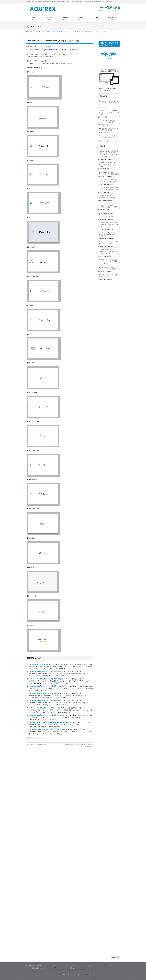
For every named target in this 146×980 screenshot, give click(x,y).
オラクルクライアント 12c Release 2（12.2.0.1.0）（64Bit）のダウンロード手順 (108, 205)
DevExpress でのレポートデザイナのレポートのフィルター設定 (109, 103)
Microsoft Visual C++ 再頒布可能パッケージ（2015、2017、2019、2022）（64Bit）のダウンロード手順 (109, 154)
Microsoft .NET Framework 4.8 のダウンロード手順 (109, 243)
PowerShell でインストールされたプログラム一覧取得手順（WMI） (108, 164)
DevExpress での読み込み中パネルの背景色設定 (44, 693)
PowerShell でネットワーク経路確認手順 (108, 276)
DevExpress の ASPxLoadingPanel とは (42, 664)
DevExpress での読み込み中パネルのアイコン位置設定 (46, 679)
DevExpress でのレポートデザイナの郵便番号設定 (109, 129)
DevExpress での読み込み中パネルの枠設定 (43, 686)
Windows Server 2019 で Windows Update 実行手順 (107, 197)
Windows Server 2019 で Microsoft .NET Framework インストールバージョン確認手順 (109, 215)
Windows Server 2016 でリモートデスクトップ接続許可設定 (109, 260)
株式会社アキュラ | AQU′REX (71, 773)
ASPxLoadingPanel (39, 738)
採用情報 (89, 763)
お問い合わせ (73, 766)
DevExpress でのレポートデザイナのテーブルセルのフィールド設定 (109, 112)
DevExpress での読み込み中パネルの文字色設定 (44, 701)
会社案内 (106, 763)
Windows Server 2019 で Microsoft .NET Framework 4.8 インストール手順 (109, 251)
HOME (27, 31)
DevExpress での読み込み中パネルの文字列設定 (44, 672)
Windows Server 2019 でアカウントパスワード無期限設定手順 (109, 189)
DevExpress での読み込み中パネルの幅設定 (43, 715)
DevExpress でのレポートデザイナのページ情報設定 (109, 137)
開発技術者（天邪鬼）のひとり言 (64, 31)
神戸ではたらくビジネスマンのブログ (47, 31)
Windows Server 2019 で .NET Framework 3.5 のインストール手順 (109, 224)
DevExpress (75, 31)
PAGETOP (116, 756)
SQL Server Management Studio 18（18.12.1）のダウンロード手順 (109, 234)
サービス (72, 763)
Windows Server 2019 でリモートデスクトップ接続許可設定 (109, 181)
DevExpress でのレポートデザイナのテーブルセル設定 (109, 121)
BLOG (54, 766)
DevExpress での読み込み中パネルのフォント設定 (45, 708)
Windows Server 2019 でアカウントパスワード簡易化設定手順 (109, 173)
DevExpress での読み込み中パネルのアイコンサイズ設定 (47, 730)
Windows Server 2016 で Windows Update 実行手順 (107, 268)
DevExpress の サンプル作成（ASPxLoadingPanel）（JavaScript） (51, 722)
